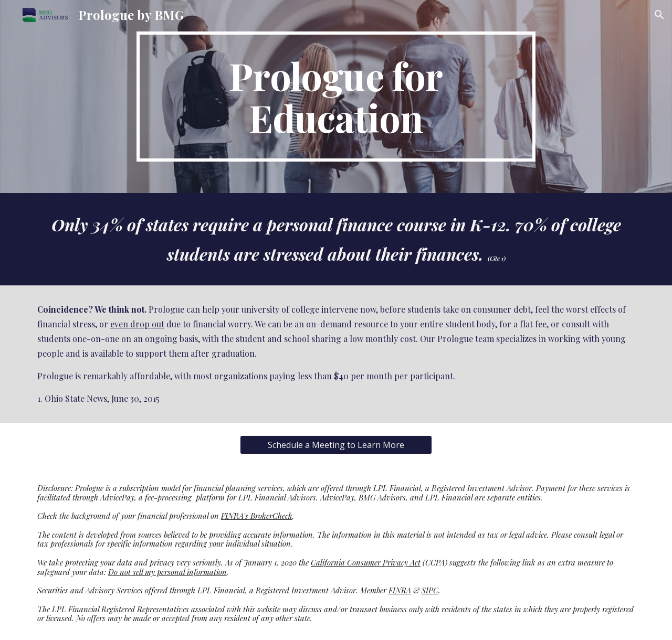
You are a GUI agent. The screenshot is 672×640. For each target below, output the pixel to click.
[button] (659, 15)
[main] (336, 97)
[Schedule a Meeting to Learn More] (336, 445)
